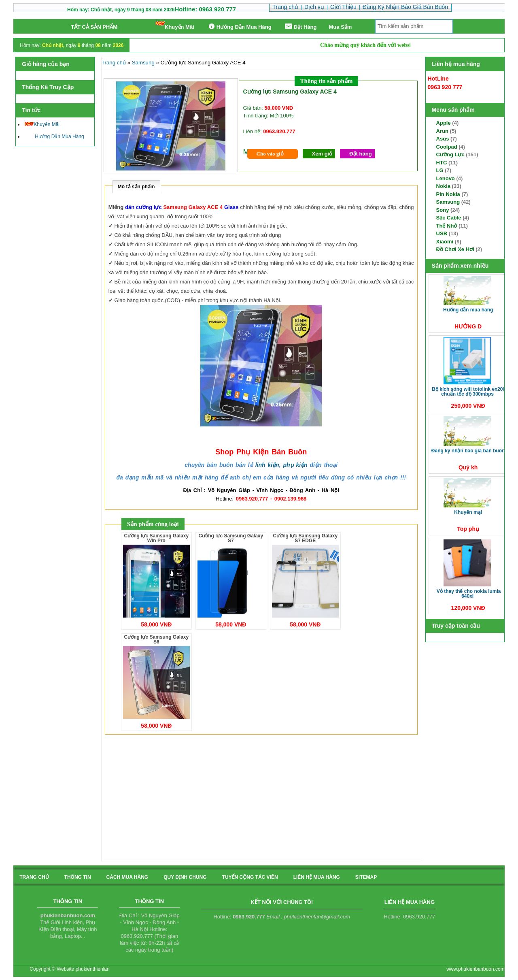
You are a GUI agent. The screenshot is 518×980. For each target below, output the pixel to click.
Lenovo (446, 178)
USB (442, 233)
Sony (443, 210)
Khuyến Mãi (175, 26)
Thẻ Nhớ (447, 226)
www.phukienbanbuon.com (475, 969)
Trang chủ (114, 63)
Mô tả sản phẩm (136, 187)
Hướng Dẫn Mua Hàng (239, 27)
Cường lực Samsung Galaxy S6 (156, 639)
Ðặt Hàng (300, 27)
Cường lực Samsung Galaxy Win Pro (156, 538)
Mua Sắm (341, 27)
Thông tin (78, 877)
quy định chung (185, 877)
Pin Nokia (448, 194)
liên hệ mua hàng (317, 877)
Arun (442, 131)
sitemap (366, 877)
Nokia (443, 186)
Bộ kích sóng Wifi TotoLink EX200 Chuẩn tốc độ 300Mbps (469, 392)
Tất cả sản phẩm (94, 27)
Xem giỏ (322, 154)
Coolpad (447, 147)
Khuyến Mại (468, 512)
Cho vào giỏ (270, 154)
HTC (442, 163)
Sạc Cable (449, 218)
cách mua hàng (127, 877)
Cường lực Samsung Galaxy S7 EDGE (305, 538)
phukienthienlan (93, 969)
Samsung (448, 202)
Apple (444, 123)
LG (440, 170)
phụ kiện (295, 465)
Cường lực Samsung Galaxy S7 (231, 538)
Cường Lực (450, 154)
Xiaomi (445, 242)
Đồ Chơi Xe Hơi (455, 249)
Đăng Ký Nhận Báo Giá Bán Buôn (468, 451)
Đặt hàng (360, 154)
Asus (443, 139)
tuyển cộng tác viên (250, 877)
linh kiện (267, 465)
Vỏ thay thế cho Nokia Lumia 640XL (469, 594)
